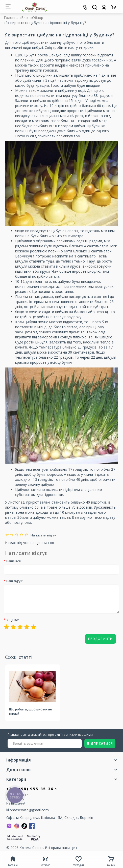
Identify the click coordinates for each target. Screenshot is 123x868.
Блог (25, 18)
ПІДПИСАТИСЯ (100, 743)
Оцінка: (13, 620)
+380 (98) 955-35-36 (32, 789)
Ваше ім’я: (14, 561)
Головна (11, 18)
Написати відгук (43, 535)
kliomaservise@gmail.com (28, 810)
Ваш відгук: (15, 581)
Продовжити (100, 639)
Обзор (38, 18)
